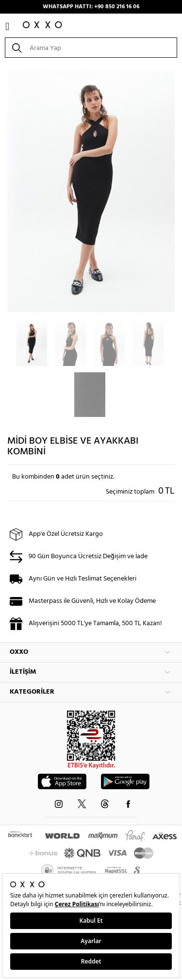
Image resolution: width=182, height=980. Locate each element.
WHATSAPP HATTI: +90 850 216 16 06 (91, 7)
